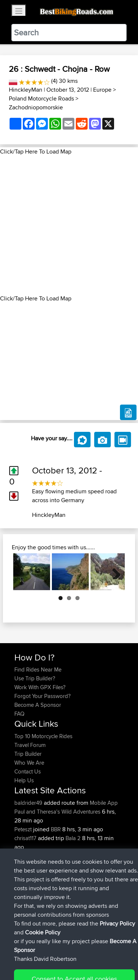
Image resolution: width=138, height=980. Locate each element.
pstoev (23, 891)
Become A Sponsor (38, 705)
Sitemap (83, 951)
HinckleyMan (26, 90)
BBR (56, 829)
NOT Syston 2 (82, 873)
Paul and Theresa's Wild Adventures (57, 812)
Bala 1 (72, 856)
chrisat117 (26, 838)
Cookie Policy (22, 960)
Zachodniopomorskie (36, 107)
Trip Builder (28, 754)
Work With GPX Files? (40, 687)
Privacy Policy (113, 951)
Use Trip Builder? (35, 678)
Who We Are (29, 763)
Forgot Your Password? (43, 696)
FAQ (19, 714)
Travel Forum (30, 745)
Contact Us (28, 771)
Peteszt (24, 829)
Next (114, 572)
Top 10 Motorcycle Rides (43, 736)
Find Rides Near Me (38, 669)
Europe (102, 90)
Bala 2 (73, 838)
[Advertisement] (69, 225)
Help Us (24, 780)
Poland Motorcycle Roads (41, 98)
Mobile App (104, 803)
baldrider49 (29, 803)
